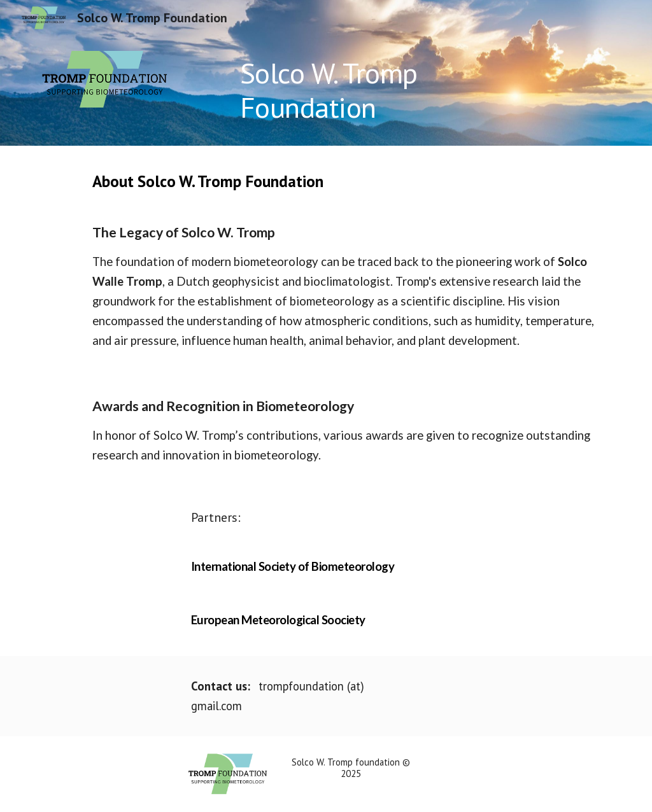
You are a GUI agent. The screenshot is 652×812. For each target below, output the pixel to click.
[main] (375, 91)
